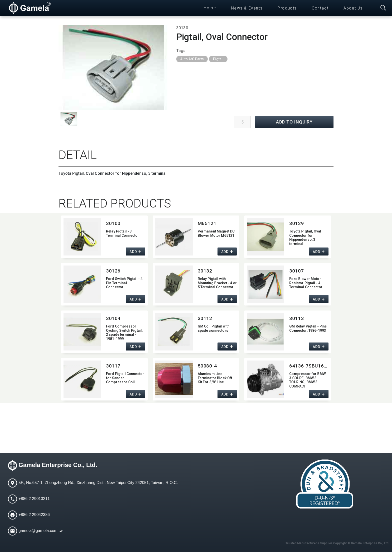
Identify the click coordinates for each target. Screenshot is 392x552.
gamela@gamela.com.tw (40, 531)
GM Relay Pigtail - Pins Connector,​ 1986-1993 (308, 328)
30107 (296, 271)
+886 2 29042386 (34, 515)
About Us (353, 8)
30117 (113, 366)
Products (287, 8)
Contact (320, 8)
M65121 (207, 223)
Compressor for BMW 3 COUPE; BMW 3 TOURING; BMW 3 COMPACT (307, 380)
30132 (205, 271)
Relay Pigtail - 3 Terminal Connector (123, 233)
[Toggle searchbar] (383, 8)
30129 (296, 223)
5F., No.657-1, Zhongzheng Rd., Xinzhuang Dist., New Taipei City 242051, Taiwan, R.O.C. (98, 483)
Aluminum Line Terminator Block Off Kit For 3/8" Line (215, 378)
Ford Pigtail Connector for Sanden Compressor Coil (125, 378)
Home (210, 8)
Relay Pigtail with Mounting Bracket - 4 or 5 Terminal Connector (217, 283)
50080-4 (207, 366)
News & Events (247, 8)
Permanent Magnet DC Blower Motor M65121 (216, 233)
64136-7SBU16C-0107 (309, 366)
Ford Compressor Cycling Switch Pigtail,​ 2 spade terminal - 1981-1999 (124, 332)
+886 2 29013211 (34, 499)
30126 (113, 271)
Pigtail (218, 59)
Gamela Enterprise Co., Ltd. (58, 465)
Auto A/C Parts (192, 59)
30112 (205, 318)
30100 (113, 223)
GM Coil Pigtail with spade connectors (214, 328)
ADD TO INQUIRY (294, 122)
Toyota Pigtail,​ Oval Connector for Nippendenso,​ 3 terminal (305, 237)
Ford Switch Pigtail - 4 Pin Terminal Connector (124, 283)
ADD (133, 252)
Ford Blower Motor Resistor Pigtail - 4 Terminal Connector (306, 283)
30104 (113, 318)
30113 (296, 318)
